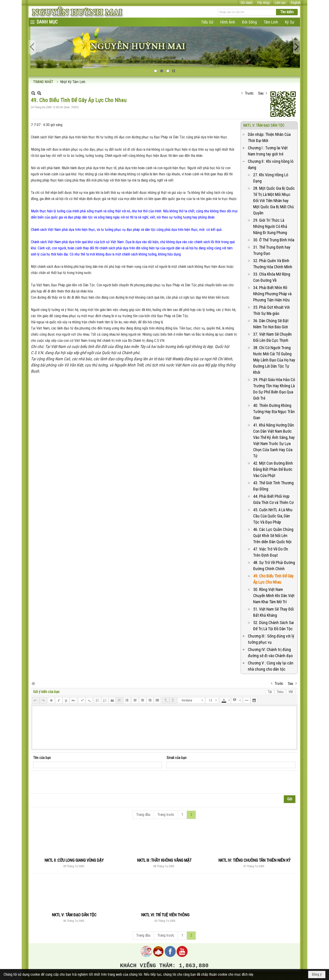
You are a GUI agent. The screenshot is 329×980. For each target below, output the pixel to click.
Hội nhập (264, 3)
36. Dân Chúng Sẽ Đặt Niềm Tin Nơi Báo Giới (271, 324)
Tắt (270, 692)
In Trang (33, 683)
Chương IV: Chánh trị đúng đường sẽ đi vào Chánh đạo (270, 653)
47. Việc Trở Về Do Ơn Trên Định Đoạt (271, 552)
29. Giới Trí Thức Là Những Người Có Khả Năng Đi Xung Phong (270, 226)
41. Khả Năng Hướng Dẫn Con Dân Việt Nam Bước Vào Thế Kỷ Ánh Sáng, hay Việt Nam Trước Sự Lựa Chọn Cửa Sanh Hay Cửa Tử (274, 440)
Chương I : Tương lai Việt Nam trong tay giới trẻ (268, 151)
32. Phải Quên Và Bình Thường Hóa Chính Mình (273, 264)
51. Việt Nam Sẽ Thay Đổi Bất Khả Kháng (273, 612)
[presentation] (68, 782)
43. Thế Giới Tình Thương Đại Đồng (273, 486)
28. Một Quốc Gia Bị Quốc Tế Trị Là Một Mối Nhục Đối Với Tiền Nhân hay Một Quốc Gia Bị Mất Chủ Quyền (274, 201)
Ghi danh (247, 3)
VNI (291, 692)
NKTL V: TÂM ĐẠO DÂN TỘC (264, 125)
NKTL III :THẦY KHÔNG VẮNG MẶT (164, 860)
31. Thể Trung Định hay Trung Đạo (272, 250)
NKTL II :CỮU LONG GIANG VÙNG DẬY (74, 860)
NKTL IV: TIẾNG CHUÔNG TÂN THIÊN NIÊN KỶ (254, 860)
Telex (280, 692)
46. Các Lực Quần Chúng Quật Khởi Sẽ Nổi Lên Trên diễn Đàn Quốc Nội (273, 536)
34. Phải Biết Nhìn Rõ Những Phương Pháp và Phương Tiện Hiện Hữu (272, 294)
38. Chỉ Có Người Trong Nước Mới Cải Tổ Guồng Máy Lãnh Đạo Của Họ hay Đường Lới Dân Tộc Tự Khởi (274, 360)
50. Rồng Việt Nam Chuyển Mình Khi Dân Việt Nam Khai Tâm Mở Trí (274, 596)
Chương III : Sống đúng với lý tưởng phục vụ (271, 639)
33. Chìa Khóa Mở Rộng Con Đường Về (272, 277)
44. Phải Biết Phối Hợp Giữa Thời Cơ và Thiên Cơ (273, 499)
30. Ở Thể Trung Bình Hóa (274, 240)
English (296, 3)
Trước (249, 93)
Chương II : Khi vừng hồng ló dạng (271, 164)
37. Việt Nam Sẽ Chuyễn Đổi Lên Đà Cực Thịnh (272, 337)
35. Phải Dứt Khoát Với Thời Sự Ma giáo (271, 310)
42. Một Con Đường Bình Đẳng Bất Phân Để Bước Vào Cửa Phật (273, 469)
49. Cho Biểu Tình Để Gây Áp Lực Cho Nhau (273, 579)
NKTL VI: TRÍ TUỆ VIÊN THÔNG (165, 915)
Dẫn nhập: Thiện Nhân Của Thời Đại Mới (269, 137)
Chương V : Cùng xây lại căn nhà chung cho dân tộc (271, 666)
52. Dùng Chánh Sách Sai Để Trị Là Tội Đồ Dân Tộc (273, 626)
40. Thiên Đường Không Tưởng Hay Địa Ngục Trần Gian (274, 412)
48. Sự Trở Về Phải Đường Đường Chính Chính (274, 566)
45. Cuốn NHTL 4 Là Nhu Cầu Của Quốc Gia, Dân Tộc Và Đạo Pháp (273, 516)
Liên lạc (280, 3)
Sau (261, 93)
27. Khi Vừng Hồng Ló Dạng (271, 178)
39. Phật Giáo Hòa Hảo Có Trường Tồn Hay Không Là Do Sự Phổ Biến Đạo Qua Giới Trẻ (274, 389)
